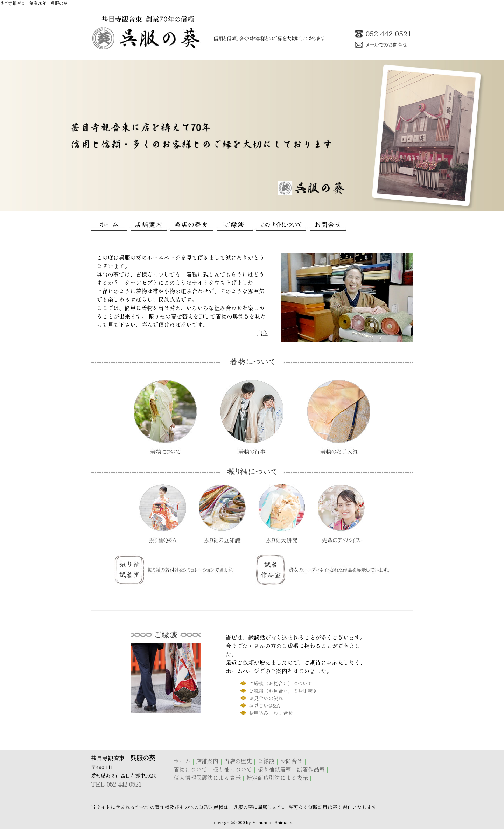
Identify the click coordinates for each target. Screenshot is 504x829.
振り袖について (232, 769)
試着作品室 (311, 769)
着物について (190, 769)
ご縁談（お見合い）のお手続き (283, 691)
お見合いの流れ (266, 698)
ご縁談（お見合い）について (281, 683)
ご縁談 (266, 761)
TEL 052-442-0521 (116, 784)
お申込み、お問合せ (271, 713)
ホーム (182, 761)
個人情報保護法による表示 (207, 778)
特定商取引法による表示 (277, 778)
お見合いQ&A (265, 705)
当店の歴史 (238, 761)
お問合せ (291, 761)
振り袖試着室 (274, 769)
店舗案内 (207, 761)
